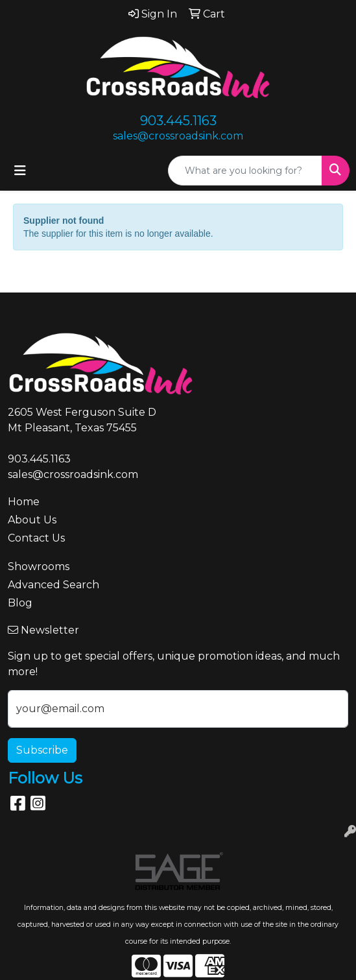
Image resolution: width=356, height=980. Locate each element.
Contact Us (36, 538)
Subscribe (42, 750)
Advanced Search (53, 585)
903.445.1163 (178, 121)
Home (24, 502)
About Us (32, 520)
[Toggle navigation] (20, 171)
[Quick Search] (245, 171)
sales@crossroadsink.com (178, 136)
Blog (20, 603)
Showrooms (39, 567)
